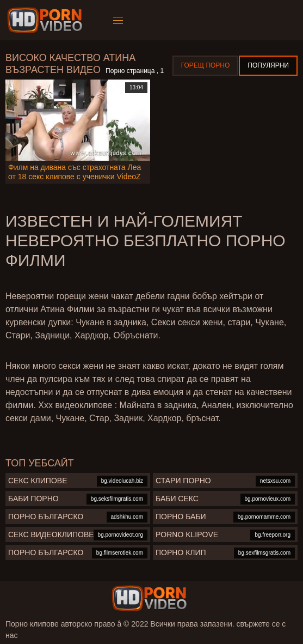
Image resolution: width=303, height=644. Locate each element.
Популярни (268, 65)
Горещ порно (206, 65)
